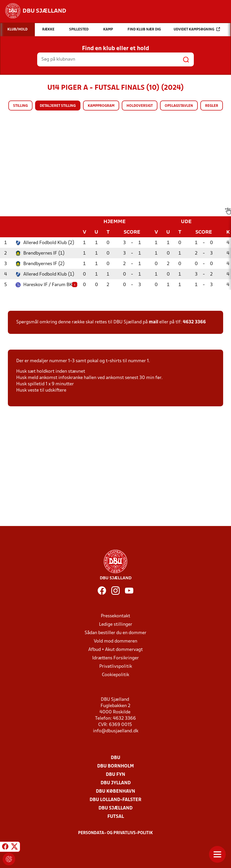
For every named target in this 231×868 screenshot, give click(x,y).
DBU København (115, 791)
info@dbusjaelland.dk (116, 731)
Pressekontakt (115, 616)
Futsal (116, 817)
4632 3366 (194, 322)
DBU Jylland (116, 783)
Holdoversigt (140, 106)
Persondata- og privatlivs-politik (115, 833)
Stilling (20, 106)
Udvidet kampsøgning (197, 29)
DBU (115, 758)
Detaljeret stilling (58, 106)
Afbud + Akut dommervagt (115, 650)
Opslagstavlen (179, 106)
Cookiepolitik (115, 675)
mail (153, 322)
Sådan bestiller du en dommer (115, 633)
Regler (212, 106)
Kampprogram (101, 106)
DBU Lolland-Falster (115, 800)
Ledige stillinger (116, 625)
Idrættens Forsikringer (115, 658)
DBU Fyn (115, 775)
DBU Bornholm (115, 766)
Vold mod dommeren (115, 641)
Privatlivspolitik (116, 667)
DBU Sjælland (115, 808)
